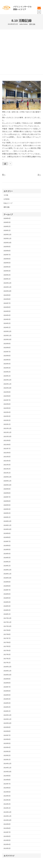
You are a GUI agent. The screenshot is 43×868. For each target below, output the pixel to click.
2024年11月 (7, 287)
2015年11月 (7, 719)
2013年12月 (7, 812)
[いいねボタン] (5, 164)
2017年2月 (7, 659)
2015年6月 (7, 739)
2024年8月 (7, 299)
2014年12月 (7, 764)
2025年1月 (7, 279)
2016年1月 (7, 711)
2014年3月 (7, 800)
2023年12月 (7, 331)
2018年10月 (7, 578)
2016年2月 (7, 707)
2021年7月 (7, 449)
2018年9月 (7, 582)
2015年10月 (7, 723)
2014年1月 (7, 808)
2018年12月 (7, 570)
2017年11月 (7, 622)
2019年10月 (7, 529)
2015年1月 (7, 760)
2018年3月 (7, 606)
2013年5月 (7, 840)
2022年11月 (7, 384)
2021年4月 (7, 461)
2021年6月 (7, 453)
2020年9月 (7, 489)
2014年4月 (7, 796)
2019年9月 (7, 533)
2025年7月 (7, 255)
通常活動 (32, 24)
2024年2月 (7, 323)
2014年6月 (7, 788)
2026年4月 (7, 218)
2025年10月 (7, 243)
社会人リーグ (8, 203)
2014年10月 (7, 772)
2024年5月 (7, 311)
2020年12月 (7, 477)
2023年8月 (7, 348)
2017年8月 (7, 634)
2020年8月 (7, 493)
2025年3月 (7, 271)
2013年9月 (7, 824)
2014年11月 (7, 768)
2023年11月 (7, 336)
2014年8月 (7, 780)
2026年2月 (7, 227)
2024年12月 (7, 283)
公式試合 (7, 199)
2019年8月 (7, 537)
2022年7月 (7, 400)
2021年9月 (7, 441)
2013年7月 (7, 832)
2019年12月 (7, 521)
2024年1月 (7, 328)
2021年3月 (7, 465)
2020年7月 (7, 497)
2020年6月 (7, 501)
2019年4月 (7, 554)
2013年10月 (7, 820)
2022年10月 (7, 388)
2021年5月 (7, 457)
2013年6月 (7, 836)
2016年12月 (7, 667)
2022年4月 (7, 412)
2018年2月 (7, 610)
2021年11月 (7, 432)
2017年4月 (7, 651)
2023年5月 (7, 360)
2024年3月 (7, 319)
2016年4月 (7, 699)
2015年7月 (7, 735)
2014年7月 (7, 784)
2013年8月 (7, 828)
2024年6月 (7, 307)
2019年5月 (7, 550)
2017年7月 (7, 638)
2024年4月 (7, 315)
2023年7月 (7, 352)
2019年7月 (7, 542)
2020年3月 (7, 509)
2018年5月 (7, 598)
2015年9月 (7, 727)
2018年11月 (7, 574)
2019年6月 (7, 546)
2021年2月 (7, 469)
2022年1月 (7, 424)
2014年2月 (7, 804)
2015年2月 (7, 756)
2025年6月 (7, 259)
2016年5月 (7, 695)
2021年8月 (7, 445)
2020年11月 (7, 481)
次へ (39, 175)
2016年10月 (7, 675)
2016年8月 (7, 683)
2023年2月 (7, 372)
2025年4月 (7, 267)
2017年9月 (7, 630)
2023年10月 (7, 340)
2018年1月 (7, 614)
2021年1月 (7, 473)
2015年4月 (7, 747)
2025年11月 (7, 239)
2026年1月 (7, 231)
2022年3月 (7, 416)
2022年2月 (7, 420)
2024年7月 (7, 303)
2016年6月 (7, 691)
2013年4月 (7, 844)
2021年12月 (7, 428)
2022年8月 (7, 396)
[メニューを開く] (39, 12)
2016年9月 (7, 679)
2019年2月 (7, 562)
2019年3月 (7, 558)
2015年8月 (7, 731)
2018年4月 (7, 602)
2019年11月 (7, 525)
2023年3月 (7, 368)
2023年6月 (7, 356)
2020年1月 (7, 517)
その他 (6, 195)
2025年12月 (7, 235)
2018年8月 (7, 586)
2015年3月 (7, 752)
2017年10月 (7, 626)
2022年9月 (7, 392)
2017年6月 (7, 642)
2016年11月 (7, 671)
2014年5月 (7, 792)
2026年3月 (7, 222)
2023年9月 (7, 344)
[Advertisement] (21, 52)
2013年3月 (7, 848)
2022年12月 (7, 380)
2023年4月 (7, 364)
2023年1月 (7, 376)
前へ (4, 175)
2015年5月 (7, 743)
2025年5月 (7, 263)
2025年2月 (7, 275)
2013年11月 (7, 816)
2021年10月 (7, 437)
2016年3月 (7, 703)
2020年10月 (7, 485)
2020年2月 (7, 513)
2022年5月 (7, 408)
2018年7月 (7, 590)
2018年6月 (7, 594)
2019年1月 (7, 566)
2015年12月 (7, 715)
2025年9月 (7, 247)
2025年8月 (7, 251)
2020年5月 (7, 505)
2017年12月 (7, 618)
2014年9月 (7, 776)
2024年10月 (7, 291)
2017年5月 (7, 646)
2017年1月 (7, 663)
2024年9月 (7, 295)
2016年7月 (7, 687)
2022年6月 (7, 404)
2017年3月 (7, 655)
